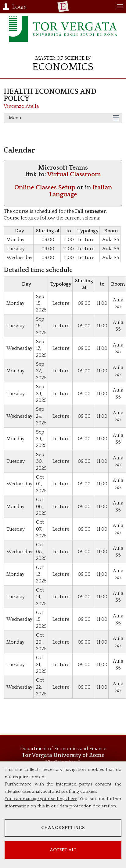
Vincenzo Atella (21, 106)
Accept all (63, 850)
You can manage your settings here (41, 799)
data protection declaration (88, 806)
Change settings (63, 828)
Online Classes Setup (45, 187)
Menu (15, 118)
